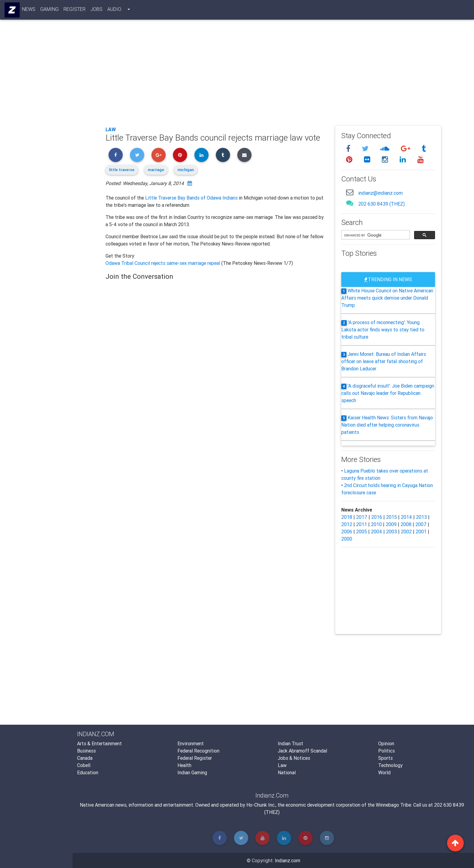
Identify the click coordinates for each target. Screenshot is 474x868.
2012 (347, 524)
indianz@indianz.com (380, 193)
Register (75, 10)
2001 (421, 532)
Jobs (97, 10)
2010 (376, 524)
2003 (391, 532)
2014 (406, 517)
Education (88, 772)
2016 (377, 517)
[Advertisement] (273, 76)
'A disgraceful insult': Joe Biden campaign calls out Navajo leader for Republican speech (388, 393)
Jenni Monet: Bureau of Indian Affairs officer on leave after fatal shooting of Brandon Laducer (384, 361)
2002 (406, 532)
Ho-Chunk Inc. (261, 805)
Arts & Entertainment (99, 743)
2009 (391, 524)
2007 (421, 524)
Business (86, 751)
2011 (362, 524)
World (384, 772)
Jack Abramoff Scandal (302, 751)
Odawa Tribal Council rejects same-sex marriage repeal (163, 263)
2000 (347, 539)
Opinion (386, 743)
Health (184, 765)
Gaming (50, 10)
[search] (375, 235)
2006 (347, 532)
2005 (362, 532)
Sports (385, 758)
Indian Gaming (192, 772)
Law (111, 129)
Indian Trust (291, 743)
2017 (362, 517)
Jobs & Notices (294, 758)
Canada (85, 758)
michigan (186, 170)
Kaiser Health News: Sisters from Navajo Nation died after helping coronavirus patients (387, 425)
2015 (391, 517)
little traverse (122, 170)
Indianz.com (287, 860)
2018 (347, 517)
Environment (191, 743)
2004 (377, 532)
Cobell (84, 765)
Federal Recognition (198, 751)
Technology (390, 765)
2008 (406, 524)
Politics (386, 751)
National (287, 772)
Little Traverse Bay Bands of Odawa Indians (191, 198)
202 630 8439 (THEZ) (381, 204)
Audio (115, 10)
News (29, 10)
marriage (156, 170)
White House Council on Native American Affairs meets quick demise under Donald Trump (387, 298)
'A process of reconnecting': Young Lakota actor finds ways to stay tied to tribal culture (383, 330)
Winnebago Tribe (393, 805)
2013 (421, 517)
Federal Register (195, 758)
